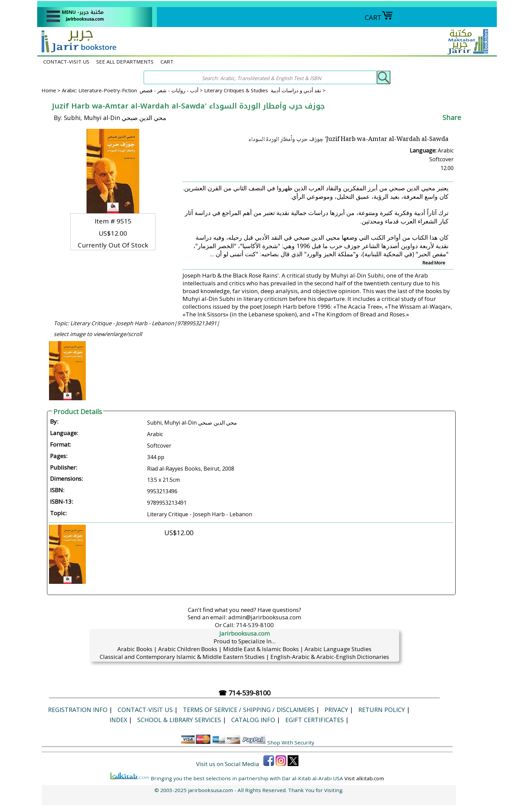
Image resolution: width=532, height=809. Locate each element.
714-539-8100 (255, 625)
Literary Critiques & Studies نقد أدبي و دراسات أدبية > (265, 90)
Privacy (336, 710)
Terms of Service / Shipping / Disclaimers (249, 710)
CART (379, 17)
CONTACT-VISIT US (66, 62)
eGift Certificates (315, 720)
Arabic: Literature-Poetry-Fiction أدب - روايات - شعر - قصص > (133, 90)
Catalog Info (253, 720)
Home (49, 90)
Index (118, 720)
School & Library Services (179, 720)
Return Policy (382, 710)
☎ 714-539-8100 (244, 693)
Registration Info (78, 710)
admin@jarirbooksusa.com (265, 617)
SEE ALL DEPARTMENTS (125, 62)
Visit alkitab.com (364, 778)
